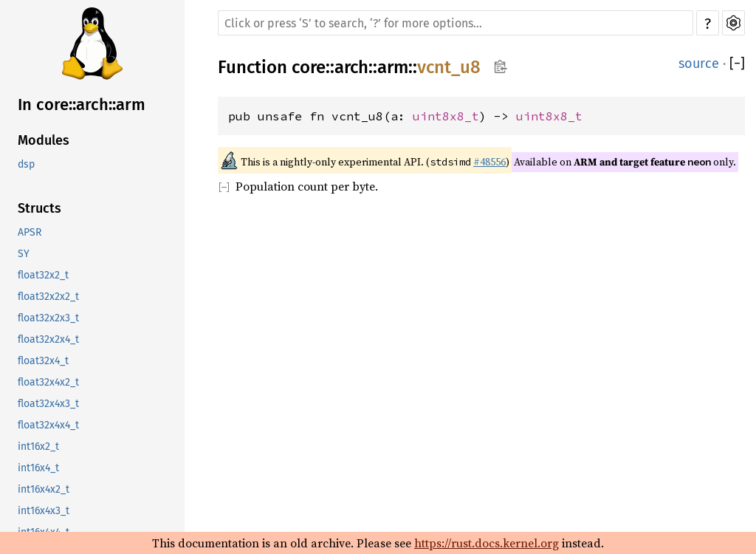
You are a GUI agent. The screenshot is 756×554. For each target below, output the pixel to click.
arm (393, 67)
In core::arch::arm (82, 105)
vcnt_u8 (449, 67)
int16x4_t (38, 468)
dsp (26, 164)
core (309, 67)
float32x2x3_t (48, 318)
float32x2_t (43, 275)
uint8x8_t (446, 116)
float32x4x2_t (48, 382)
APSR (30, 232)
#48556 (489, 162)
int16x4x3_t (44, 511)
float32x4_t (43, 361)
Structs (39, 208)
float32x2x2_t (48, 297)
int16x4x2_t (44, 489)
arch (351, 67)
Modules (44, 140)
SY (24, 254)
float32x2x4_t (48, 339)
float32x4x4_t (48, 425)
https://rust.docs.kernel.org (487, 543)
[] (737, 64)
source (699, 64)
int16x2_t (38, 447)
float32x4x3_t (48, 404)
